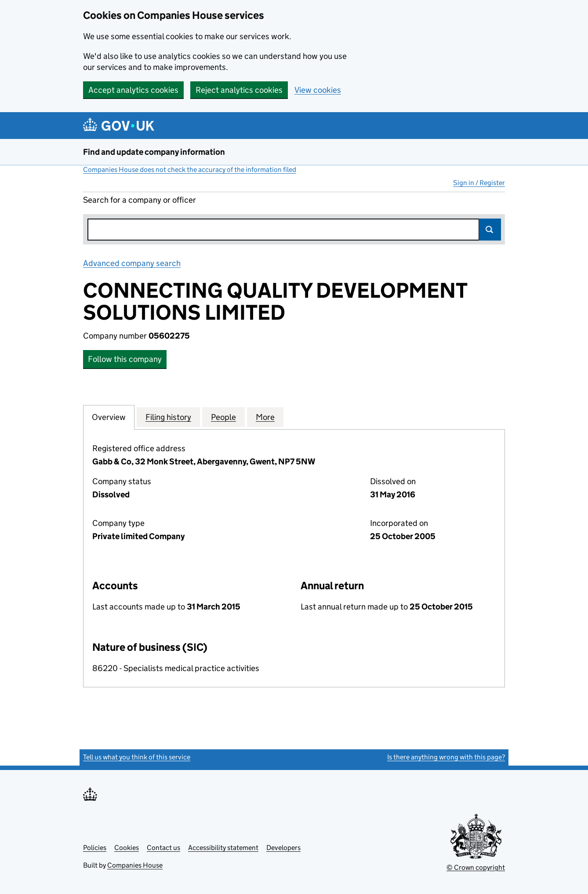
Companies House (135, 865)
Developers (283, 848)
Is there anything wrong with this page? (446, 757)
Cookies (127, 848)
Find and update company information (154, 152)
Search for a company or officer (140, 200)
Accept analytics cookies (133, 90)
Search (490, 230)
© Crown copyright (476, 867)
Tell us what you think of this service (137, 757)
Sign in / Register (479, 183)
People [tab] (223, 417)
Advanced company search (132, 263)
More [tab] (265, 417)
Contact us (163, 848)
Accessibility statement (223, 848)
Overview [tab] (109, 417)
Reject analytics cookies (239, 90)
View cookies (318, 90)
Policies (95, 848)
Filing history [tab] (168, 417)
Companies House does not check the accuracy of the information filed (190, 170)
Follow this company (125, 359)
